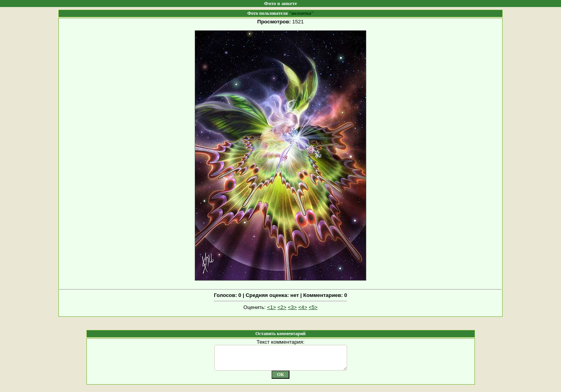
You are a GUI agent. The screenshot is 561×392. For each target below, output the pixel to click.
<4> (303, 307)
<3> (292, 307)
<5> (313, 307)
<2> (282, 307)
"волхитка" (301, 13)
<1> (271, 307)
